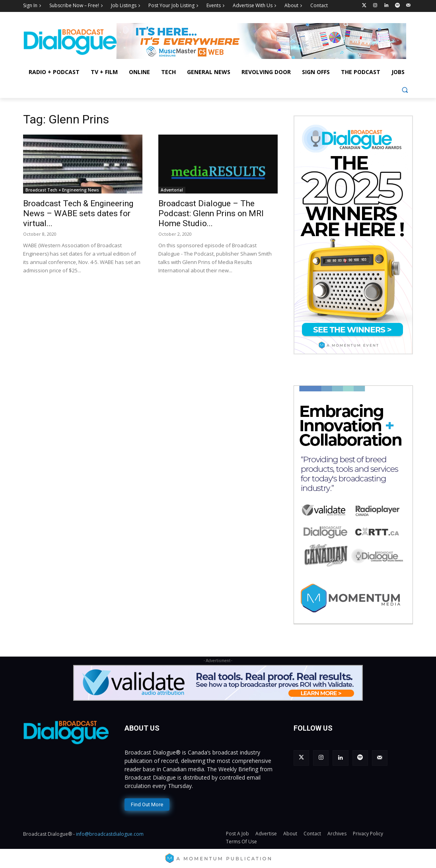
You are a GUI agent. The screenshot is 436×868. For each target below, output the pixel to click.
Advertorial (172, 190)
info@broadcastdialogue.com (110, 833)
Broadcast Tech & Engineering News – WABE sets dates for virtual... (78, 213)
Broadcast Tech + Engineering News (62, 190)
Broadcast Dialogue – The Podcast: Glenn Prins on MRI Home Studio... (211, 213)
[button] (405, 90)
